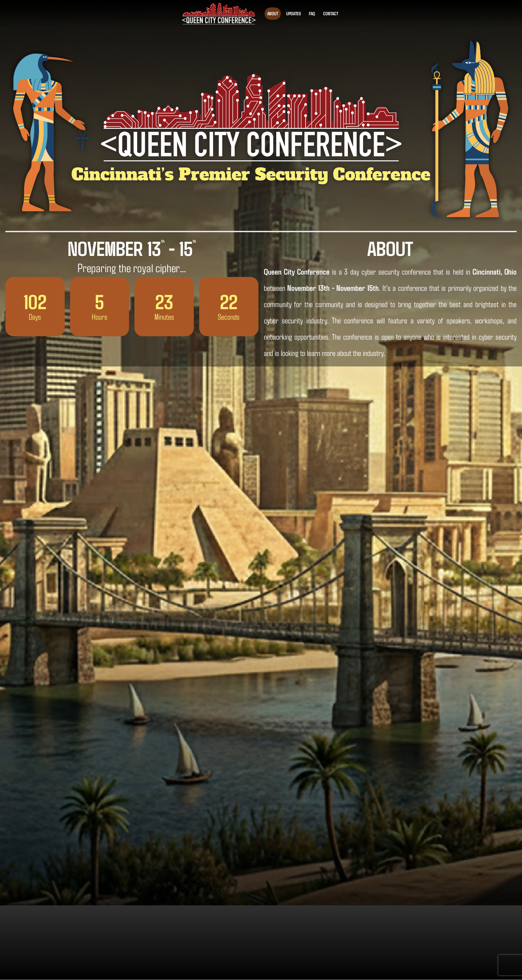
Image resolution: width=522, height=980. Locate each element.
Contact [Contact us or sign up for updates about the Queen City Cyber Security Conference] (331, 13)
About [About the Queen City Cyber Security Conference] (273, 13)
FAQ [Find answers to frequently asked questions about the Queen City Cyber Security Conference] (312, 13)
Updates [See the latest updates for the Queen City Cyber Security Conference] (294, 13)
